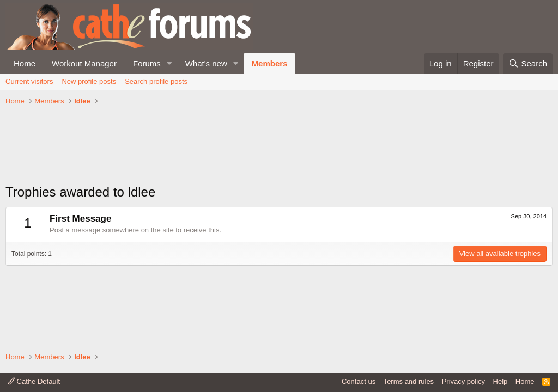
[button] (169, 63)
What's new (206, 63)
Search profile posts (156, 81)
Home (25, 63)
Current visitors (29, 81)
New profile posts (89, 81)
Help (501, 381)
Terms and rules (409, 381)
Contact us (359, 381)
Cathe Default (34, 381)
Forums (147, 63)
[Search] (528, 63)
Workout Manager (84, 63)
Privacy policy (463, 381)
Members (270, 63)
